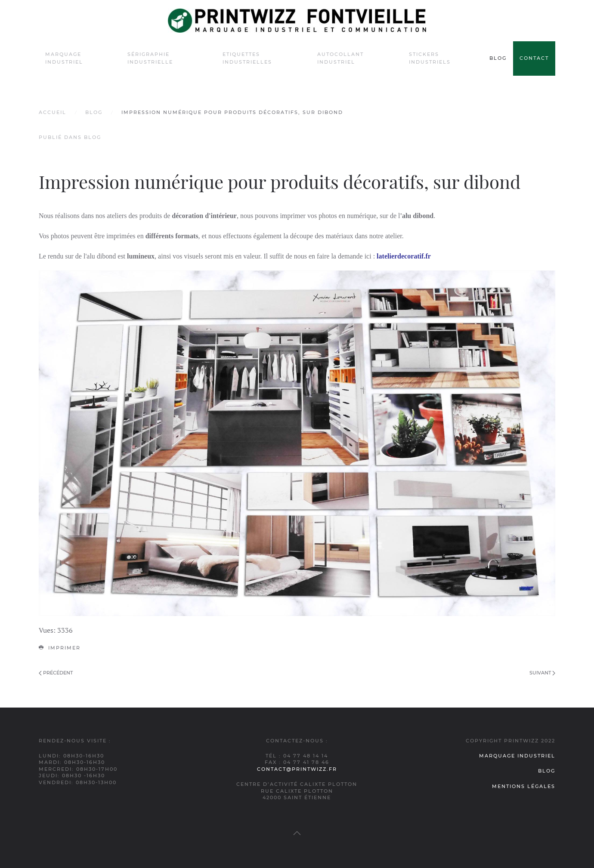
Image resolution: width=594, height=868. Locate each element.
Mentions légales (524, 786)
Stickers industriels (430, 58)
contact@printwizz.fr (297, 769)
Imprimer (60, 648)
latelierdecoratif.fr (403, 256)
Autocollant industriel (340, 58)
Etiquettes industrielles (247, 58)
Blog (498, 58)
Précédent (56, 673)
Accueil (53, 112)
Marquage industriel (64, 58)
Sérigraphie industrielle (150, 58)
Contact (534, 58)
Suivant (542, 673)
